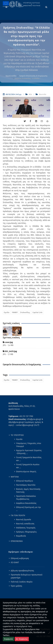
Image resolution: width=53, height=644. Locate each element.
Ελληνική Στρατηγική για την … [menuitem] (28, 509)
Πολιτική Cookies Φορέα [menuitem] (22, 582)
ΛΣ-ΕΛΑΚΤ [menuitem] (15, 562)
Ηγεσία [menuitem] (19, 439)
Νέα (30, 94)
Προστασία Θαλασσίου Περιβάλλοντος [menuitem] (26, 498)
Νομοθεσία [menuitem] (21, 536)
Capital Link (37, 312)
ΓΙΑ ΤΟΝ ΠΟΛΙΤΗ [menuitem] (18, 515)
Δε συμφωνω (22, 639)
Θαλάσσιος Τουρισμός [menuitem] (26, 528)
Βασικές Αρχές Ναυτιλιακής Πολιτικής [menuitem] (28, 491)
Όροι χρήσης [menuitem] (16, 586)
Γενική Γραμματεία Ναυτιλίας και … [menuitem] (29, 459)
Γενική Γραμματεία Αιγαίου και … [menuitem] (28, 466)
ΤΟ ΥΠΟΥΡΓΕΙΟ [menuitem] (17, 435)
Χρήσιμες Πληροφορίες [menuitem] (26, 532)
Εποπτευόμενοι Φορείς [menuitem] (26, 472)
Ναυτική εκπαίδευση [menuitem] (25, 524)
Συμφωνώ (8, 639)
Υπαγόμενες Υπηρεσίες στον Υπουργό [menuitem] (29, 445)
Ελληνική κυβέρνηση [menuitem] (20, 558)
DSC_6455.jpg (10, 351)
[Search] (46, 7)
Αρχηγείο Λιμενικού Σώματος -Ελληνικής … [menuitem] (29, 452)
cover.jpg (8, 342)
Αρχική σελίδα (11, 76)
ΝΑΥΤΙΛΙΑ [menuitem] (15, 477)
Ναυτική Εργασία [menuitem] (24, 520)
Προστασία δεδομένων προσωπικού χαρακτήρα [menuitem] (27, 576)
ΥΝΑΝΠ (15, 312)
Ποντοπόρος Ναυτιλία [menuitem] (26, 485)
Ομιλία (7, 312)
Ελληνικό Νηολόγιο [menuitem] (25, 481)
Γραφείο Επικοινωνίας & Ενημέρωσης (33, 76)
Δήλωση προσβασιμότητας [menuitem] (22, 571)
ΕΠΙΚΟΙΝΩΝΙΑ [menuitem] (17, 541)
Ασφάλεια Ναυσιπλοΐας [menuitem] (26, 503)
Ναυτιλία (42, 94)
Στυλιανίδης (25, 312)
